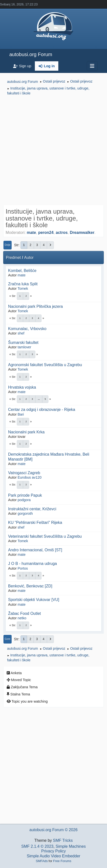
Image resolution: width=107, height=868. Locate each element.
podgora (24, 500)
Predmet (13, 257)
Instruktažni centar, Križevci (32, 509)
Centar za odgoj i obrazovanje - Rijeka (42, 410)
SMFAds (42, 861)
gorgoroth (25, 513)
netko (22, 618)
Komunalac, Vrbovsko (27, 329)
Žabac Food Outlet (25, 613)
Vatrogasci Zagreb (24, 473)
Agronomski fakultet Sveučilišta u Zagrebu (45, 365)
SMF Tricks (63, 840)
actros (62, 233)
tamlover (24, 347)
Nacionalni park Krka (26, 432)
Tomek (23, 289)
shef (21, 333)
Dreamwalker (82, 233)
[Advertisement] (53, 151)
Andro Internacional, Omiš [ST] (35, 550)
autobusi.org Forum (31, 54)
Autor (29, 257)
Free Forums (62, 861)
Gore (8, 639)
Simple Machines (71, 846)
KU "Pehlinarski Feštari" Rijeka (35, 523)
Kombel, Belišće (22, 271)
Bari (21, 414)
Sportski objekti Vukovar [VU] (34, 600)
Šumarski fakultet (23, 343)
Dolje (8, 245)
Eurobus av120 (30, 477)
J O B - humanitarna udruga (32, 564)
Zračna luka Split (23, 284)
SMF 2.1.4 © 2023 (37, 846)
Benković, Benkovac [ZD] (30, 586)
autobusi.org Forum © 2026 (53, 830)
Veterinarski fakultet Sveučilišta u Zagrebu (45, 536)
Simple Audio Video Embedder (53, 856)
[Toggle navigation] (92, 66)
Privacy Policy (54, 851)
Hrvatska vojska (22, 387)
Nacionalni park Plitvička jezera (35, 306)
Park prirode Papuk (25, 495)
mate (31, 233)
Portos (23, 568)
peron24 (46, 233)
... (39, 399)
